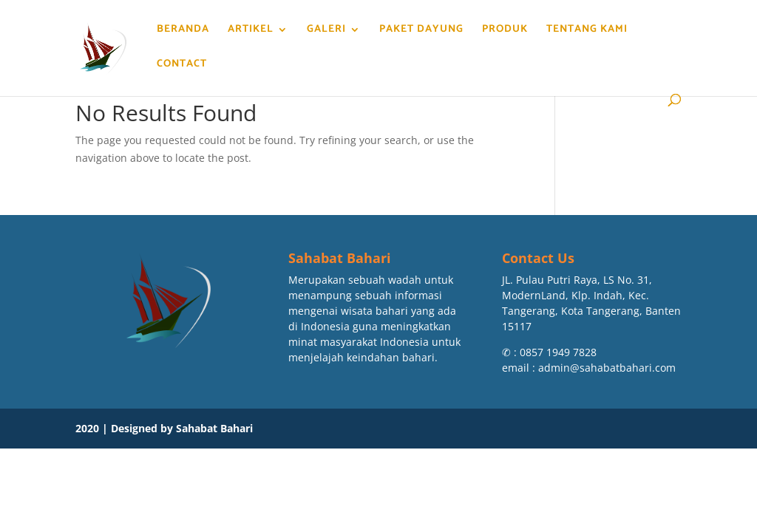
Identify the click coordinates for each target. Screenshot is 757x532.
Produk (504, 31)
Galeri (326, 31)
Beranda (182, 31)
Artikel (250, 31)
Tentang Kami (586, 31)
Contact (181, 66)
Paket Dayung (421, 31)
